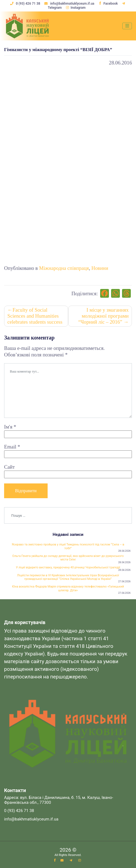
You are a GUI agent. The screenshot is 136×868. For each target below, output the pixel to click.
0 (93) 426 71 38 (26, 4)
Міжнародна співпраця (64, 268)
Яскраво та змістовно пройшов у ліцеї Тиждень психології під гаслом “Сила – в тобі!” (68, 547)
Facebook (108, 4)
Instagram (76, 8)
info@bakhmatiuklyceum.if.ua (70, 4)
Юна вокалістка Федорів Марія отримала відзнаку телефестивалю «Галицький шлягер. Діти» (68, 589)
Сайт (9, 467)
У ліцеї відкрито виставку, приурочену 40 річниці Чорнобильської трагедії (68, 568)
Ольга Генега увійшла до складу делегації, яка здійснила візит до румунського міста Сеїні (68, 558)
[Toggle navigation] (127, 26)
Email (12, 447)
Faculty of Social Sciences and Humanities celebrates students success (35, 316)
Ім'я (10, 427)
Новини (100, 268)
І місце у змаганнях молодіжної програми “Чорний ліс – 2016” (103, 316)
